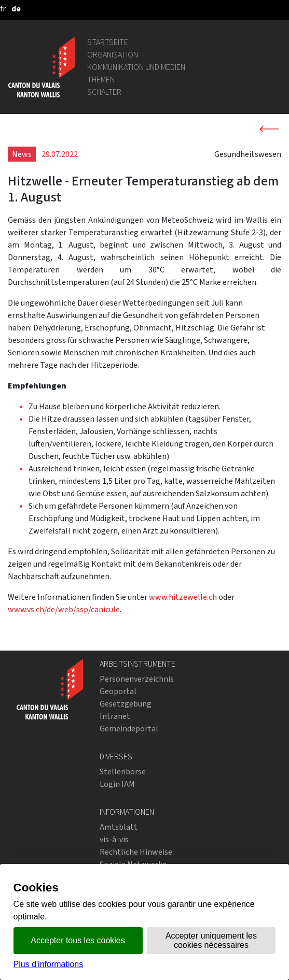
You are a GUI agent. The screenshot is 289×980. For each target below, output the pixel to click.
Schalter (104, 92)
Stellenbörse (123, 772)
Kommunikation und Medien (136, 67)
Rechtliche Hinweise (136, 852)
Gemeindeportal (129, 729)
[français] (3, 9)
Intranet (115, 716)
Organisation (113, 55)
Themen (101, 80)
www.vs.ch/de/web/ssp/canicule (64, 609)
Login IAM (117, 784)
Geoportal (118, 691)
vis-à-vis (114, 839)
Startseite (108, 42)
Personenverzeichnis (137, 679)
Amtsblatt (119, 827)
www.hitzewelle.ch (183, 597)
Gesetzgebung (126, 704)
